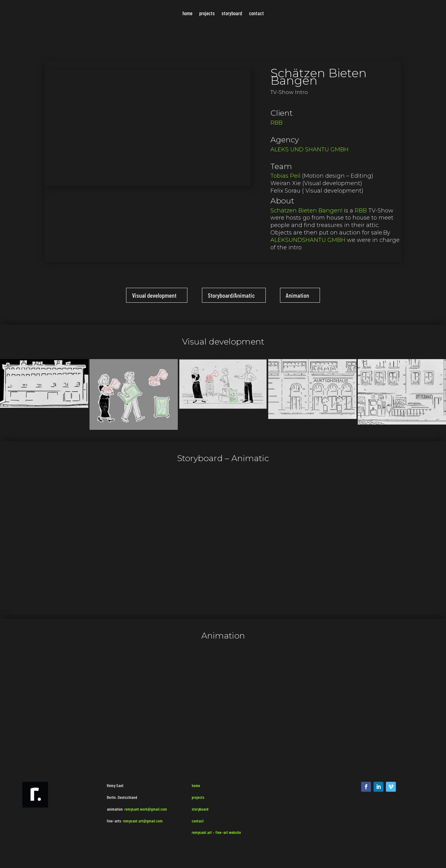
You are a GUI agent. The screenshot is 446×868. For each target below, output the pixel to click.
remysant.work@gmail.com (146, 809)
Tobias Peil (285, 176)
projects (207, 13)
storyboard (232, 13)
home (187, 13)
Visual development (154, 295)
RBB (276, 123)
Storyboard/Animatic (231, 295)
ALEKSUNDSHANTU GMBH (308, 240)
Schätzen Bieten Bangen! (306, 211)
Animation (297, 295)
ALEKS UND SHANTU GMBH (309, 149)
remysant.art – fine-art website (216, 832)
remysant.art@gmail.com (142, 821)
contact (256, 13)
